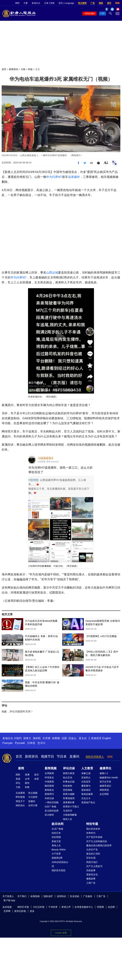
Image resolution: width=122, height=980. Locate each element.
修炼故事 (91, 879)
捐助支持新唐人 (95, 757)
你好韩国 (56, 837)
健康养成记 (105, 786)
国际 (18, 775)
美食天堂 (56, 841)
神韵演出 (20, 805)
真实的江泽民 (93, 854)
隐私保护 (48, 896)
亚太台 (83, 738)
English (107, 738)
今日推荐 (33, 797)
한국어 (41, 743)
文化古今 (86, 798)
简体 (52, 3)
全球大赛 (33, 805)
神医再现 (104, 790)
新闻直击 (49, 790)
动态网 (111, 907)
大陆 (23, 69)
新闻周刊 (49, 794)
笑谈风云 (86, 778)
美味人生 (56, 845)
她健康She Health (109, 778)
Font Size (106, 162)
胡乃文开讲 (105, 782)
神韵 (17, 3)
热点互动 (68, 778)
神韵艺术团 (23, 907)
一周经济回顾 (52, 802)
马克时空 (68, 811)
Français (8, 743)
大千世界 (56, 854)
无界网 (7, 911)
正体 (46, 3)
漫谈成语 (86, 790)
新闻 (21, 768)
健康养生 (106, 768)
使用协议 (61, 896)
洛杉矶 (37, 738)
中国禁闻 (49, 782)
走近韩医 (104, 794)
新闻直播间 (90, 14)
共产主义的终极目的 (97, 841)
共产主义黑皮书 (94, 866)
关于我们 (22, 896)
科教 (27, 787)
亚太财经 (49, 815)
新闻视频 (51, 768)
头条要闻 (20, 793)
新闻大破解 (69, 794)
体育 (37, 779)
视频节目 (47, 756)
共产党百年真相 (94, 837)
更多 (32, 911)
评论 (18, 783)
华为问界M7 (54, 177)
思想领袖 (68, 790)
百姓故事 (91, 870)
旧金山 (72, 738)
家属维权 (46, 566)
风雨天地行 (92, 862)
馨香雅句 (86, 786)
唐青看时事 (69, 802)
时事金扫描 (69, 782)
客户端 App (9, 900)
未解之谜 (86, 773)
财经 (27, 783)
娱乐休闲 (58, 824)
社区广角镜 (50, 807)
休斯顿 (56, 738)
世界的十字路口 (71, 807)
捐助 (101, 3)
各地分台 (36, 3)
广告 (93, 3)
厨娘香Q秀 (57, 858)
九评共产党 (92, 850)
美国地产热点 (88, 802)
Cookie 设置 (61, 933)
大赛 (26, 3)
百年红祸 (91, 858)
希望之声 (66, 907)
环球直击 (49, 778)
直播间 (74, 756)
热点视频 (33, 793)
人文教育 (87, 768)
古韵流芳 (86, 782)
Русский (20, 743)
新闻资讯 (14, 69)
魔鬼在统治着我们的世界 (99, 845)
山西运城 (52, 273)
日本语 (31, 743)
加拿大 (27, 738)
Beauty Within (59, 850)
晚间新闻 (49, 786)
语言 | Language (66, 3)
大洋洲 (46, 738)
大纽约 (18, 738)
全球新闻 (49, 773)
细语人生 (68, 819)
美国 (18, 779)
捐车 (109, 3)
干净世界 (53, 907)
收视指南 (35, 896)
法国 (64, 738)
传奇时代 (91, 833)
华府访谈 (49, 798)
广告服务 (88, 896)
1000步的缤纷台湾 (60, 864)
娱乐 (37, 775)
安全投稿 (75, 896)
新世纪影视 (20, 911)
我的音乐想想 (59, 870)
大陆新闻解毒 (70, 815)
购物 (117, 3)
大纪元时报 (39, 907)
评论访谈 (69, 768)
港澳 (27, 775)
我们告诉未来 (93, 829)
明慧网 (100, 907)
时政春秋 (68, 786)
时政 (30, 69)
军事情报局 (69, 798)
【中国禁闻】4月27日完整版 (101, 636)
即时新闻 (20, 797)
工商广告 (91, 883)
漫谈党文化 (92, 874)
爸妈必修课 (87, 794)
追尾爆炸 (74, 177)
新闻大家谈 (69, 773)
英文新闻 (82, 3)
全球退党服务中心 (84, 907)
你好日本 (56, 833)
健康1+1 (104, 773)
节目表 (62, 756)
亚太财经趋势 (52, 811)
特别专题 (92, 824)
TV (103, 14)
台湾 (27, 779)
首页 (4, 69)
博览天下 (20, 801)
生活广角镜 (57, 829)
